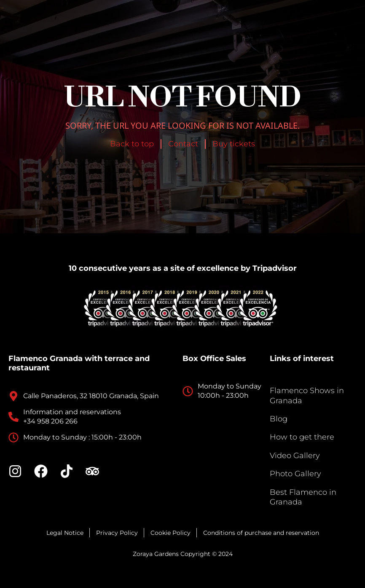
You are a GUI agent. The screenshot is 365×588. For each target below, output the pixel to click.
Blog (279, 419)
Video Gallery (295, 456)
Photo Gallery (295, 474)
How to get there (302, 437)
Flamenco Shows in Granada (307, 395)
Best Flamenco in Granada (303, 497)
